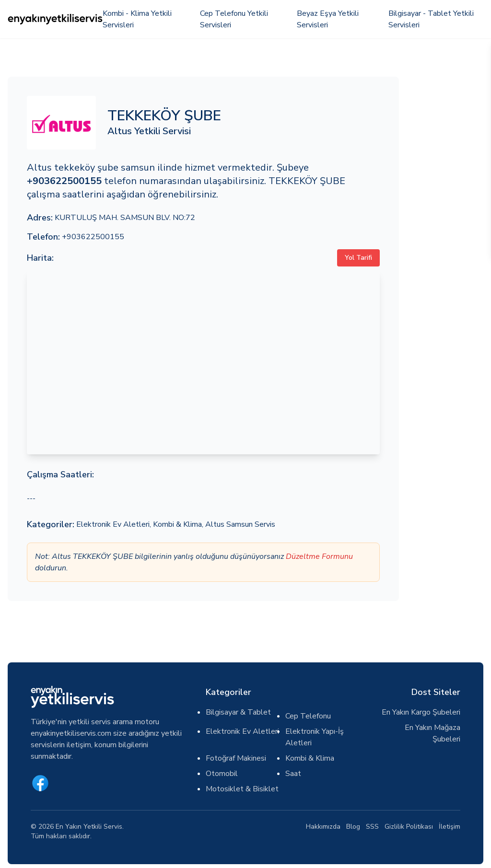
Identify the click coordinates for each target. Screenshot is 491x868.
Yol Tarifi (358, 258)
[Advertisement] (447, 220)
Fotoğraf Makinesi (236, 758)
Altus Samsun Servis (240, 524)
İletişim (450, 827)
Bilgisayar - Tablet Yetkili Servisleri (431, 19)
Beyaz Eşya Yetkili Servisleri (328, 19)
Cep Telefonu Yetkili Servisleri (234, 19)
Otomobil (222, 774)
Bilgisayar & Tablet (238, 712)
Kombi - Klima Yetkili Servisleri (137, 19)
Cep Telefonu (308, 716)
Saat (293, 774)
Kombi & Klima (177, 524)
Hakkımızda (323, 827)
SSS (372, 827)
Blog (353, 827)
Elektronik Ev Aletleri (113, 524)
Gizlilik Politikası (409, 827)
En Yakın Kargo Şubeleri (421, 712)
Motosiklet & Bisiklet (242, 789)
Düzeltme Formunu (319, 556)
